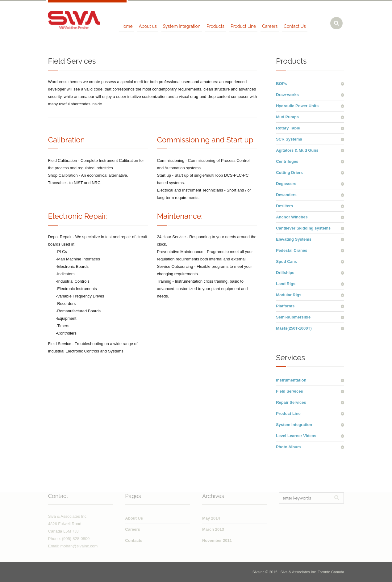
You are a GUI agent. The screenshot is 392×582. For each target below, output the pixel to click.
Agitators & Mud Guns (297, 150)
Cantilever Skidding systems (303, 228)
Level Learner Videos (296, 436)
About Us (134, 518)
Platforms (285, 306)
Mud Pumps (287, 117)
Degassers (286, 184)
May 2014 (211, 518)
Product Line (288, 413)
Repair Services (291, 402)
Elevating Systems (294, 239)
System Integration (294, 425)
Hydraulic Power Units (297, 106)
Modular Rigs (289, 295)
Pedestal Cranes (292, 250)
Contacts (134, 540)
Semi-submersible (293, 317)
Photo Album (288, 447)
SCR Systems (289, 139)
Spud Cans (286, 261)
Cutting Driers (289, 173)
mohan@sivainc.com (79, 546)
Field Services (289, 391)
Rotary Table (288, 128)
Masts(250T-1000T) (294, 328)
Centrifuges (287, 161)
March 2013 (213, 529)
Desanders (286, 195)
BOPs (281, 84)
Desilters (284, 206)
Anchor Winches (292, 217)
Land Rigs (286, 284)
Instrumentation (291, 380)
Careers (132, 529)
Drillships (285, 273)
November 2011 (217, 540)
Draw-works (287, 95)
